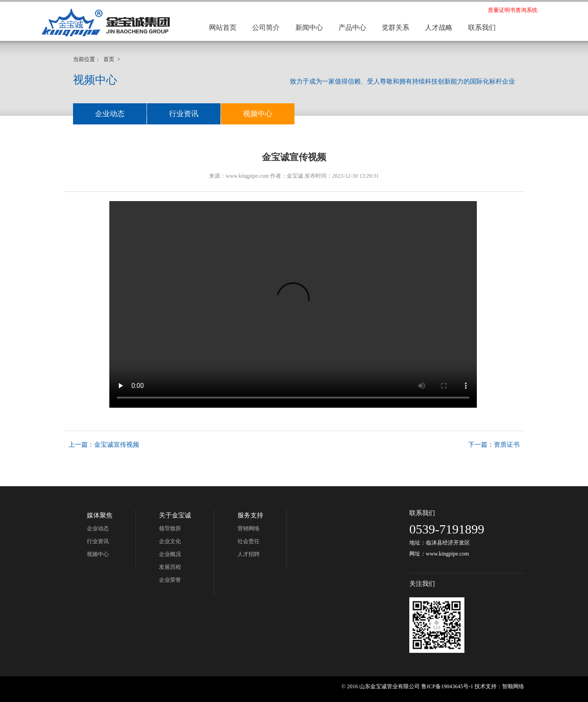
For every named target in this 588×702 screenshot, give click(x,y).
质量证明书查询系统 (513, 10)
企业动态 (110, 114)
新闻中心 (309, 28)
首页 (109, 59)
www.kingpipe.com (247, 176)
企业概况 (170, 554)
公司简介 (266, 28)
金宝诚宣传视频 (117, 445)
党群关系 (396, 28)
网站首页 (223, 28)
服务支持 (250, 515)
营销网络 (249, 528)
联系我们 (482, 28)
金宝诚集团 (106, 22)
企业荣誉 (170, 580)
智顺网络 (513, 686)
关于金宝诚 (175, 515)
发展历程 (170, 567)
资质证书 (507, 445)
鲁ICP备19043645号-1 (447, 686)
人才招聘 (249, 554)
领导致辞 (170, 528)
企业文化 (170, 541)
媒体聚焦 (100, 515)
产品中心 (352, 28)
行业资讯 (184, 114)
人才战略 (439, 28)
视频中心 (258, 114)
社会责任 (249, 541)
